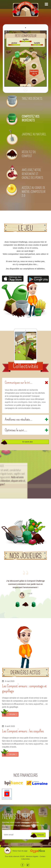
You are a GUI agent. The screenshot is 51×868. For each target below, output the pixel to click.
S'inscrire (41, 835)
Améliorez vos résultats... (19, 419)
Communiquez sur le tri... (19, 382)
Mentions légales (32, 856)
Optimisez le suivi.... (16, 430)
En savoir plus (28, 442)
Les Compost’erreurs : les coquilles (23, 731)
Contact (42, 856)
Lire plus (13, 714)
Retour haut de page (16, 851)
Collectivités (25, 859)
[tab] (26, 382)
